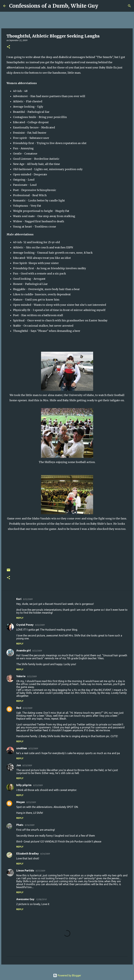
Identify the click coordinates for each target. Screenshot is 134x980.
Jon (19, 765)
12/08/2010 (41, 899)
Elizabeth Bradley (28, 854)
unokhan (22, 748)
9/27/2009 (40, 871)
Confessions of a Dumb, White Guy (54, 6)
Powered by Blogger (67, 975)
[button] (8, 47)
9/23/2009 (27, 765)
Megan (21, 802)
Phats (20, 825)
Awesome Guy (25, 899)
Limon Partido (25, 870)
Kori (19, 599)
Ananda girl (24, 650)
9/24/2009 (29, 825)
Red (19, 708)
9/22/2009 (28, 599)
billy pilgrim (24, 785)
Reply (20, 618)
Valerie (21, 676)
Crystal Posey (25, 625)
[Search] (103, 6)
